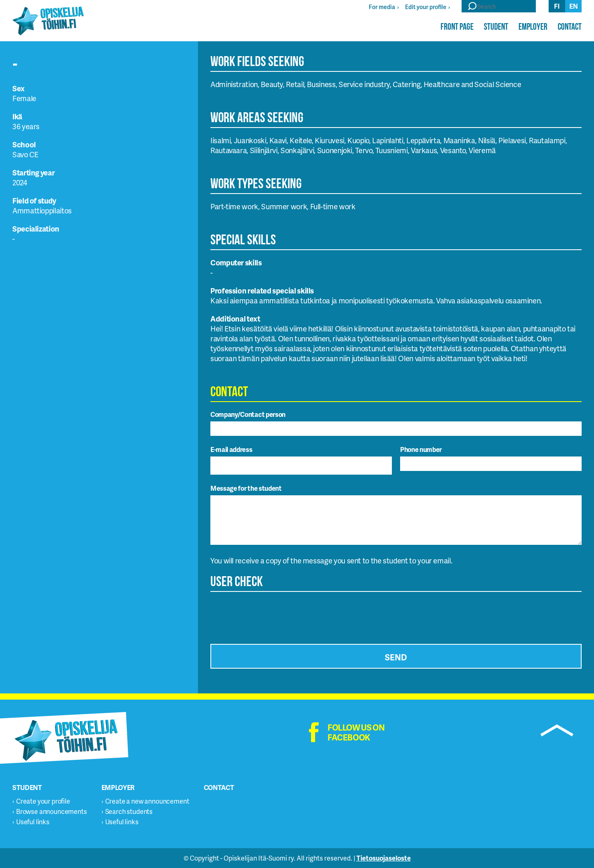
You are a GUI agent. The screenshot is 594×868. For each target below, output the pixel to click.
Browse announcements (52, 811)
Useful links (33, 822)
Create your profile (43, 801)
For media (382, 7)
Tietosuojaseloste (384, 858)
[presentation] (273, 615)
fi (557, 6)
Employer (533, 26)
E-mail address (231, 449)
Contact (570, 26)
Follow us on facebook (356, 732)
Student (496, 26)
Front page (457, 26)
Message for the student (246, 488)
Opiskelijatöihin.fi (48, 21)
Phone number (421, 449)
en (574, 6)
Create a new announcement (147, 801)
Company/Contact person (248, 414)
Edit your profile (426, 7)
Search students (129, 811)
